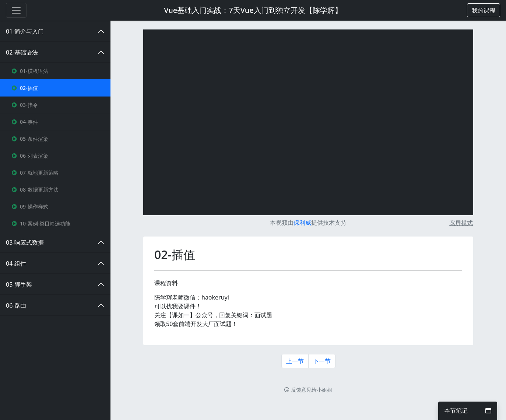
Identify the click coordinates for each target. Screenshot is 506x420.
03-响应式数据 (25, 242)
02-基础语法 (22, 52)
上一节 (295, 361)
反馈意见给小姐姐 (308, 390)
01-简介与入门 (25, 31)
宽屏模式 (461, 223)
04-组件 (16, 263)
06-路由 (16, 305)
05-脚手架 (19, 284)
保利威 (302, 223)
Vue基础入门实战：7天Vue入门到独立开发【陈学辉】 (253, 10)
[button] (484, 10)
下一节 (322, 361)
